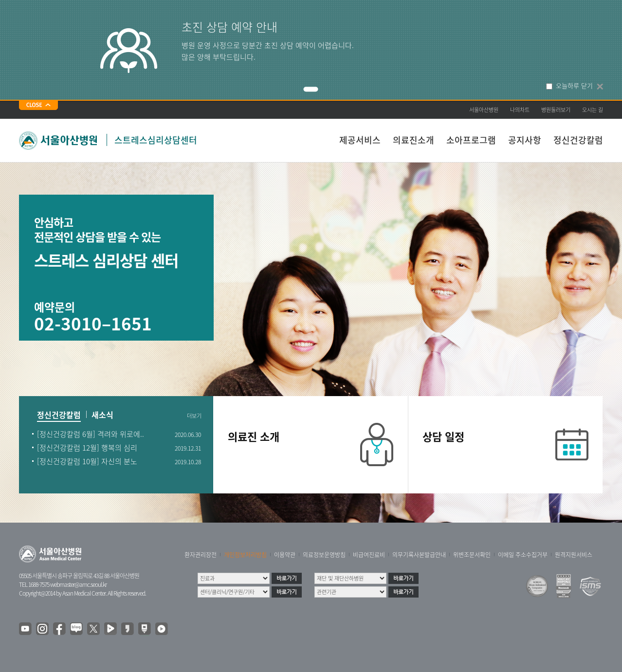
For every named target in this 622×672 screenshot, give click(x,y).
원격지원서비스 (574, 555)
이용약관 (285, 555)
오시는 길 (593, 110)
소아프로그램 (471, 140)
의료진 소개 (254, 436)
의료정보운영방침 (324, 555)
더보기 (194, 416)
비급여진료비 (369, 555)
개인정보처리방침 (245, 555)
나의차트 (520, 110)
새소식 (102, 416)
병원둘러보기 (556, 110)
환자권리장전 (201, 555)
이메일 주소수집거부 (523, 555)
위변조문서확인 (472, 555)
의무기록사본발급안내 (419, 555)
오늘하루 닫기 (574, 86)
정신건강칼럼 (578, 140)
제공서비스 (360, 140)
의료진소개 (413, 140)
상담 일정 (443, 436)
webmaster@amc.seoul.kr (78, 584)
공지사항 (525, 140)
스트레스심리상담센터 (156, 140)
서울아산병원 (484, 110)
